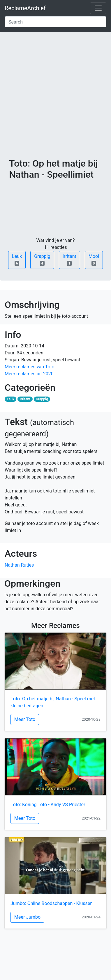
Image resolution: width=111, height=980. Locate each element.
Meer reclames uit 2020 (29, 374)
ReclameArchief (25, 8)
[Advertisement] (55, 100)
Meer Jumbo (27, 917)
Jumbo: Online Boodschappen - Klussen (52, 903)
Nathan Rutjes (19, 565)
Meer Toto (25, 719)
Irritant (69, 260)
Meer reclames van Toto (30, 367)
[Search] (55, 22)
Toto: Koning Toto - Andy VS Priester (48, 805)
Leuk (17, 260)
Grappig (42, 260)
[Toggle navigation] (98, 8)
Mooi (94, 260)
